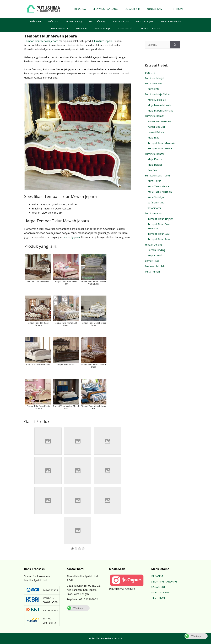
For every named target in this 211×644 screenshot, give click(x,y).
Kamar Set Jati (121, 21)
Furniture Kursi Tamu (157, 175)
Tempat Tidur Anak (159, 239)
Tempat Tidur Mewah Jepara (41, 41)
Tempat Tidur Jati (150, 28)
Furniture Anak (153, 213)
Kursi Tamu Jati (144, 21)
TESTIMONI (177, 9)
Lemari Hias (152, 261)
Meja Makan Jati (60, 28)
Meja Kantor (155, 159)
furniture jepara (103, 41)
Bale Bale (35, 21)
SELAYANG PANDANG (105, 9)
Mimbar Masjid (102, 28)
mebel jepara (72, 237)
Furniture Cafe (153, 83)
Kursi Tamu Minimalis (160, 192)
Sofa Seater (154, 208)
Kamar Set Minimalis (159, 121)
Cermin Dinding (73, 21)
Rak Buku (153, 170)
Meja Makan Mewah (159, 105)
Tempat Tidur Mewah (160, 148)
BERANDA (80, 9)
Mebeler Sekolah (155, 266)
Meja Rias (82, 28)
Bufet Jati (53, 21)
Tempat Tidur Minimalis (161, 143)
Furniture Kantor (155, 154)
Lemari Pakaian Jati (170, 21)
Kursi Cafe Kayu (98, 21)
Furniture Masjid (155, 78)
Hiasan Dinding (154, 245)
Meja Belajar (155, 165)
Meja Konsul (155, 255)
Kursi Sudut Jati (156, 197)
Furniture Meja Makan (158, 94)
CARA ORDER (132, 9)
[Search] (175, 45)
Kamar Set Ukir (156, 127)
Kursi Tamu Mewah (159, 186)
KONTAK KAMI (155, 9)
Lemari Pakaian (156, 132)
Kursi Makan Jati (157, 100)
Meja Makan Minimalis (160, 110)
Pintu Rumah (152, 271)
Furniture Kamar (155, 116)
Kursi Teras (154, 181)
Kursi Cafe (154, 89)
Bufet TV (150, 73)
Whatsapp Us (77, 608)
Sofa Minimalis (126, 28)
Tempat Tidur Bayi (159, 234)
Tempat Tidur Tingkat (160, 219)
